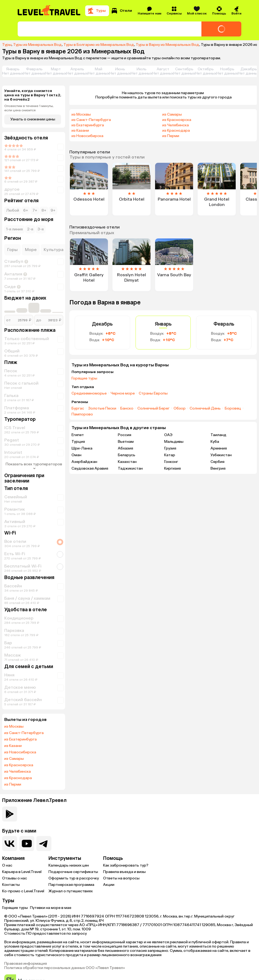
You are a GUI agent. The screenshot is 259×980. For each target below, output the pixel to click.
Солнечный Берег (153, 408)
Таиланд (218, 435)
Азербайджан (84, 462)
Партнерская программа (71, 885)
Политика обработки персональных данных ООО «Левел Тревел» (65, 968)
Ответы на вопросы (121, 878)
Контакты (11, 885)
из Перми (13, 784)
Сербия (217, 462)
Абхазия (125, 448)
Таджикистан (130, 468)
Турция (78, 442)
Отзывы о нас (15, 878)
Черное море (123, 393)
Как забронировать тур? (126, 865)
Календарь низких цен (69, 865)
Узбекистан (221, 455)
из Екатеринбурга (20, 739)
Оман (76, 455)
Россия (125, 435)
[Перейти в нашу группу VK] (10, 843)
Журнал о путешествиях (71, 891)
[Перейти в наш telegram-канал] (44, 843)
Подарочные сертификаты (73, 872)
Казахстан (127, 462)
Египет (78, 435)
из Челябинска (18, 772)
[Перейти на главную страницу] (49, 11)
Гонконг (171, 462)
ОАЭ (168, 435)
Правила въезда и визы (124, 872)
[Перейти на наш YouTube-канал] (27, 843)
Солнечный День (205, 408)
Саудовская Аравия (90, 468)
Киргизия (172, 468)
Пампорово (82, 414)
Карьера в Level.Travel (22, 872)
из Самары (14, 759)
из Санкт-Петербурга (24, 733)
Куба (215, 442)
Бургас (78, 408)
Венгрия (218, 468)
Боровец (233, 408)
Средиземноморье (89, 393)
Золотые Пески (102, 408)
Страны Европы (153, 393)
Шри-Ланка (82, 448)
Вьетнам (126, 442)
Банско (127, 408)
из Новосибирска (20, 752)
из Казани (13, 746)
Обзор (180, 408)
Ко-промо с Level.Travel (23, 891)
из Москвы (14, 727)
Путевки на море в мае (51, 908)
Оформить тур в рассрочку (74, 878)
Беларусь (127, 455)
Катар (170, 455)
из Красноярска (19, 765)
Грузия (170, 448)
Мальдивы (174, 442)
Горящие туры (84, 378)
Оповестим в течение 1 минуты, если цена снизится (29, 108)
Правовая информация (26, 964)
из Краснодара (18, 778)
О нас (7, 865)
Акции (109, 885)
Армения (219, 448)
